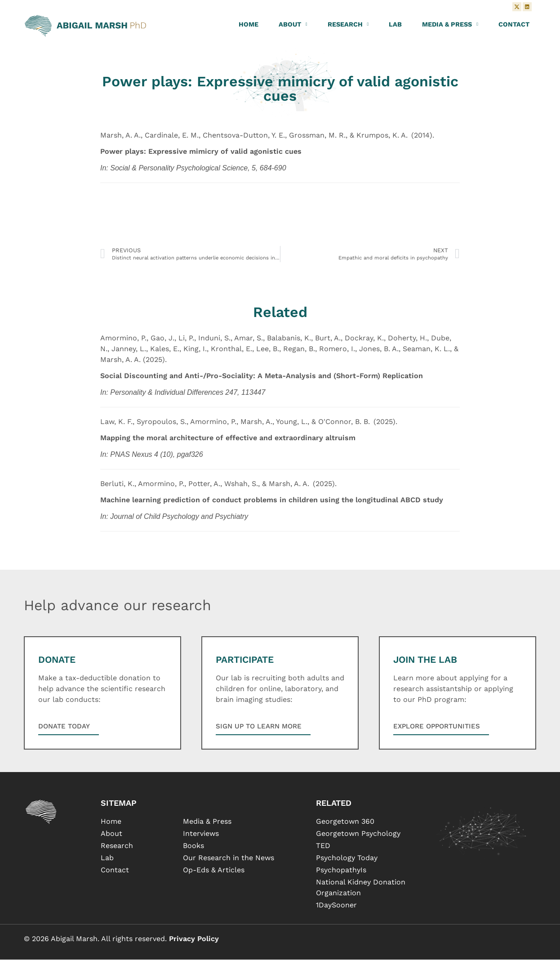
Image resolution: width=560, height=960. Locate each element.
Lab (395, 25)
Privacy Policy (194, 939)
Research (348, 25)
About (293, 25)
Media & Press (450, 25)
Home (249, 25)
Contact (514, 25)
